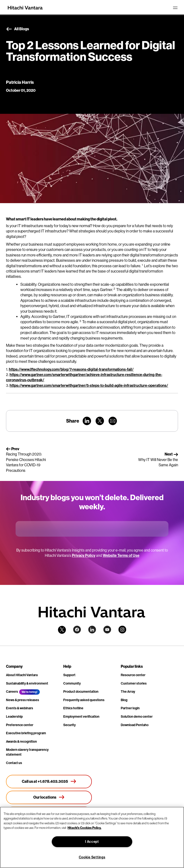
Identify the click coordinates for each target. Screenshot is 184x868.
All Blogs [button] (17, 29)
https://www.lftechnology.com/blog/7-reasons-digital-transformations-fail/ (71, 369)
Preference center (20, 725)
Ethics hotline (73, 708)
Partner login (130, 708)
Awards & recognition (21, 742)
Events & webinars (20, 708)
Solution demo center (137, 717)
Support (69, 675)
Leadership (14, 717)
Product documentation (81, 692)
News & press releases (23, 700)
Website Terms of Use (121, 555)
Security (69, 725)
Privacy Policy (84, 555)
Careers (12, 692)
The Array (128, 692)
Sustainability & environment (27, 683)
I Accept (92, 842)
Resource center (133, 675)
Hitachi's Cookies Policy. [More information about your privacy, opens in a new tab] (84, 828)
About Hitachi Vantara (22, 675)
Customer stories (134, 683)
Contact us (14, 763)
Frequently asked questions (84, 700)
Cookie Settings (92, 857)
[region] (92, 837)
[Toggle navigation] (175, 8)
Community (72, 683)
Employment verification (81, 717)
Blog (124, 700)
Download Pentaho (135, 725)
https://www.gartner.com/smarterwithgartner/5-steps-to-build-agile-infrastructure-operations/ (89, 385)
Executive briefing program (26, 733)
